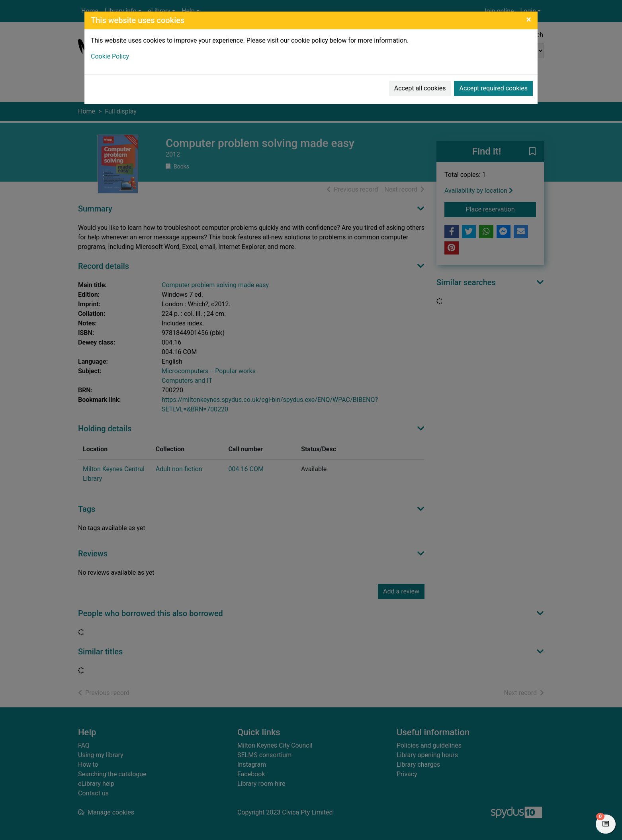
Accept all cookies (420, 88)
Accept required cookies (493, 88)
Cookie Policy (110, 56)
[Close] (529, 20)
